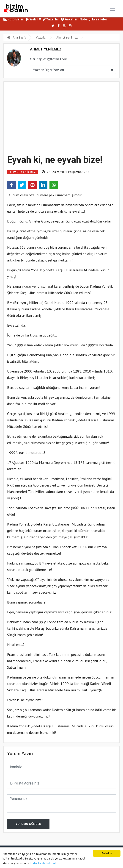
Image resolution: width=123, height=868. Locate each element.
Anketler (69, 19)
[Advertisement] (61, 117)
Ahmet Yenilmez (67, 38)
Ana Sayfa (17, 38)
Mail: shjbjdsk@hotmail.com (49, 59)
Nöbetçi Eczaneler (93, 19)
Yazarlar (51, 19)
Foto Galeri (14, 19)
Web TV (34, 19)
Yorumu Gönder (28, 824)
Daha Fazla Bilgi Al (43, 863)
